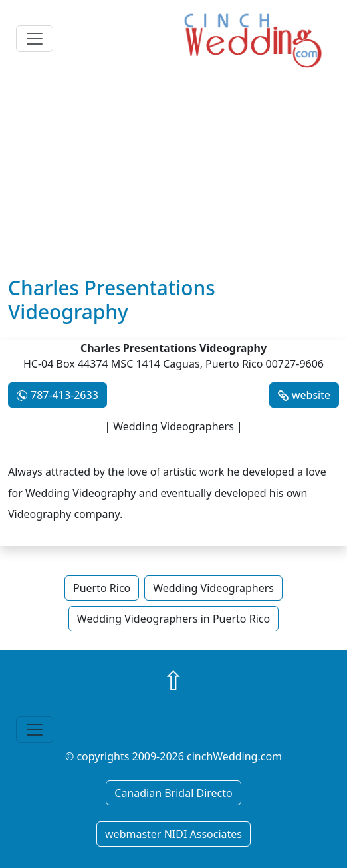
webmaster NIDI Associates (173, 834)
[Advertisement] (173, 176)
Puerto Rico (102, 588)
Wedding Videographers (213, 588)
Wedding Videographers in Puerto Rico (173, 619)
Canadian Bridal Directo (173, 793)
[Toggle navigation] (35, 39)
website (311, 395)
